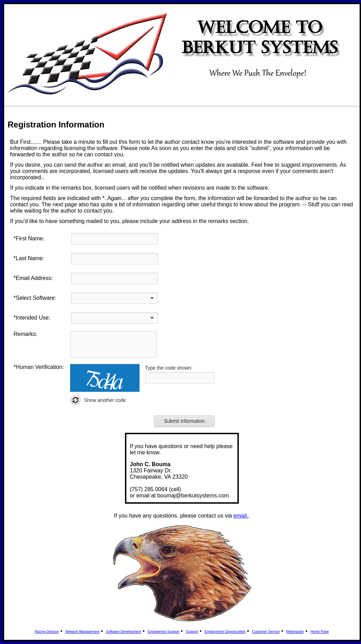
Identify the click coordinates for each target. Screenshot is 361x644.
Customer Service (266, 632)
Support (192, 632)
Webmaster (295, 632)
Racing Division (47, 632)
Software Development (123, 632)
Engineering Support (163, 632)
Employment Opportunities (225, 632)
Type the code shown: (169, 368)
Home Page (320, 632)
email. (241, 516)
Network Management (83, 632)
